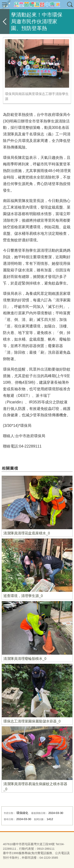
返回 (5, 21)
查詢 (70, 4)
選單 (4, 4)
